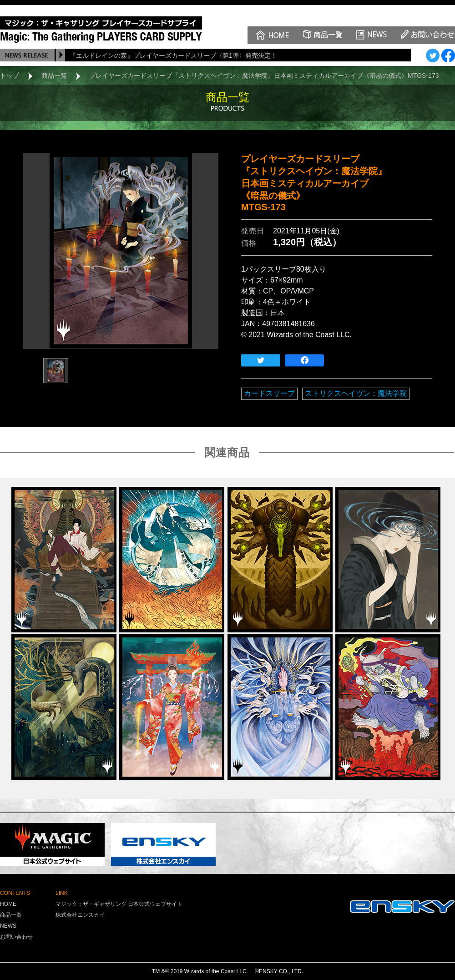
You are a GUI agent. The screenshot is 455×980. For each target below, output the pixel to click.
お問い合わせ (16, 937)
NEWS (8, 926)
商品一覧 (54, 76)
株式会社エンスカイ (80, 915)
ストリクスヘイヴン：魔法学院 (356, 393)
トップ (10, 76)
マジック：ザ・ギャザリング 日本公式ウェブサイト (119, 904)
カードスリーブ (269, 393)
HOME (8, 904)
